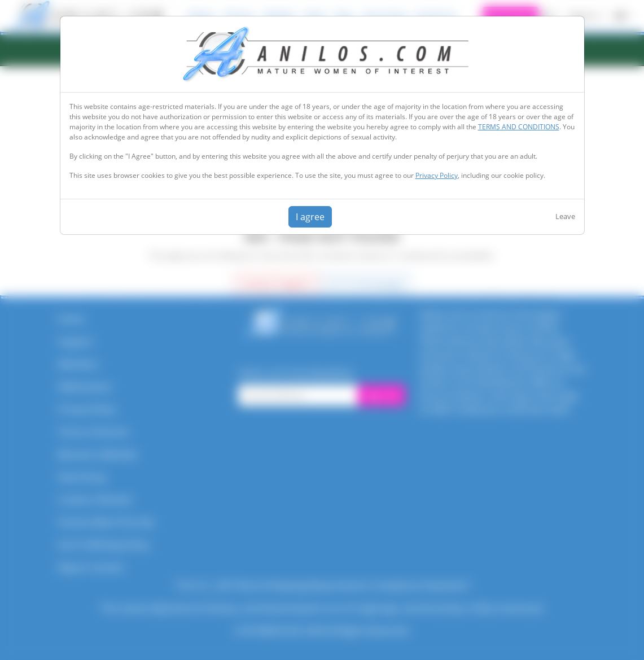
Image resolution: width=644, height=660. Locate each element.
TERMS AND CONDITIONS (519, 127)
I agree (310, 217)
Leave (565, 216)
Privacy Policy (437, 175)
